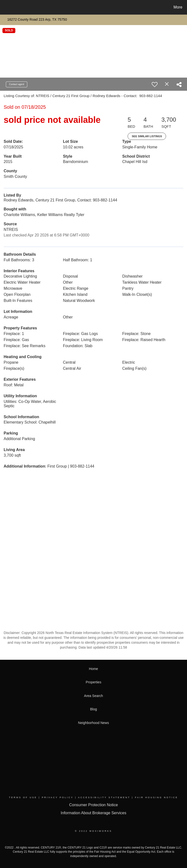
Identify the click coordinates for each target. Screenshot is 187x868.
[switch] (155, 84)
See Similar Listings (147, 136)
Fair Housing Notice (156, 797)
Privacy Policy (58, 797)
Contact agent (17, 84)
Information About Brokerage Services (93, 813)
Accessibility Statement (104, 797)
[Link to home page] (5, 7)
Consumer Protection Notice (93, 805)
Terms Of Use (23, 797)
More (178, 7)
